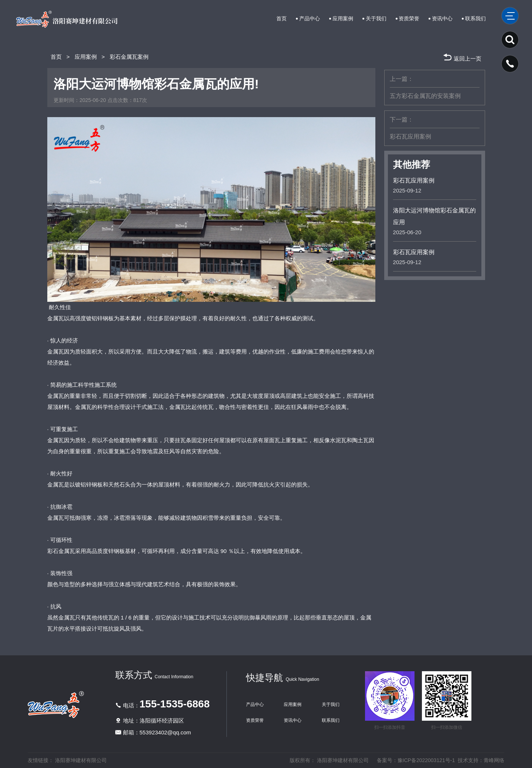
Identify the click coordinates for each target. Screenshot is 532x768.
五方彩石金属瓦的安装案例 (425, 96)
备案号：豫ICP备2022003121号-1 (416, 760)
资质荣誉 (409, 18)
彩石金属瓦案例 (129, 57)
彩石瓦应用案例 (410, 136)
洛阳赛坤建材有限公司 (81, 760)
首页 (282, 18)
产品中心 (310, 18)
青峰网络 (494, 760)
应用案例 (343, 18)
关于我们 (376, 18)
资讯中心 (442, 18)
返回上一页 (462, 57)
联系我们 (475, 18)
